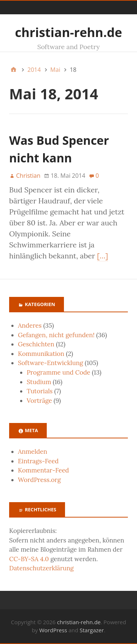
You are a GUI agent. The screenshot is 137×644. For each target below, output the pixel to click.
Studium (39, 382)
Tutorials (40, 391)
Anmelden (33, 452)
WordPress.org (39, 480)
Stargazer (92, 630)
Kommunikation (41, 354)
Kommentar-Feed (43, 470)
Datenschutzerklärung (41, 568)
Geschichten (36, 344)
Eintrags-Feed (38, 461)
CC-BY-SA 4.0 (29, 559)
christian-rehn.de (68, 32)
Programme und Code (58, 372)
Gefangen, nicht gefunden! (56, 335)
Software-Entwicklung (51, 363)
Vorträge (39, 401)
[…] (103, 256)
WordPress (53, 630)
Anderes (30, 325)
